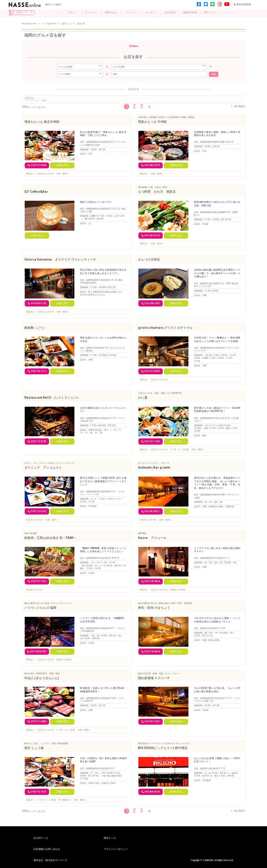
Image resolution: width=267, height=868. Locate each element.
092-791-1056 (37, 581)
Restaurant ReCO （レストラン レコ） (52, 397)
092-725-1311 (37, 371)
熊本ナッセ (110, 838)
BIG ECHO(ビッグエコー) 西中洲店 (163, 748)
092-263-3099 (151, 165)
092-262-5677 (151, 511)
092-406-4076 (151, 791)
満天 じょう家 (34, 748)
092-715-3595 (37, 441)
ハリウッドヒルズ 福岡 (40, 608)
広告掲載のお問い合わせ (47, 849)
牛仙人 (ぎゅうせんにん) (42, 678)
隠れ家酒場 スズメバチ (154, 678)
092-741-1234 (151, 441)
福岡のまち (111, 13)
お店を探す (170, 13)
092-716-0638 (151, 651)
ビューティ (91, 13)
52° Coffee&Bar (36, 192)
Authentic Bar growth (154, 467)
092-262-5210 (151, 235)
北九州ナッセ (41, 838)
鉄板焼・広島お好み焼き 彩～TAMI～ (51, 537)
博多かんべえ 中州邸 (152, 121)
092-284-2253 (151, 303)
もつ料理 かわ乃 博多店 (157, 192)
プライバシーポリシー (116, 849)
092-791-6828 (37, 165)
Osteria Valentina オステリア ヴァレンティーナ (60, 259)
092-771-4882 (37, 722)
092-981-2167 (151, 722)
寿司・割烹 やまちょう (154, 608)
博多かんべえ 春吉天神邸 (42, 121)
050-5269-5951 (37, 651)
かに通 (143, 397)
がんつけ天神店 (149, 259)
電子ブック (210, 13)
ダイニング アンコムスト (43, 467)
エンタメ (151, 13)
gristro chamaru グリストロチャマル (165, 327)
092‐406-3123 (37, 303)
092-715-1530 (37, 791)
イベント (131, 13)
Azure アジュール (152, 537)
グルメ (72, 13)
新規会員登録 (242, 5)
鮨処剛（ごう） (35, 327)
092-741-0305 (151, 371)
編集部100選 (190, 13)
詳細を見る (62, 165)
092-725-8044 (151, 581)
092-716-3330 (37, 511)
